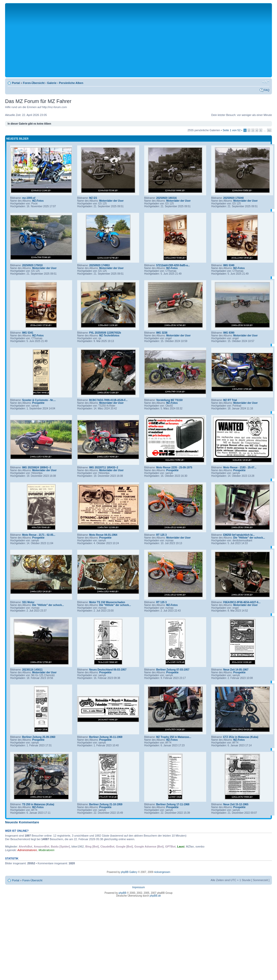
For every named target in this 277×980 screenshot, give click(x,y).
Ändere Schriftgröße (266, 82)
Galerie (52, 83)
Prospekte (38, 403)
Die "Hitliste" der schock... (249, 538)
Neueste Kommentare (22, 822)
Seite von (232, 130)
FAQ (267, 90)
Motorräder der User (111, 201)
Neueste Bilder (17, 139)
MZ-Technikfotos (109, 336)
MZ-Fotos (38, 201)
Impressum (138, 887)
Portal (16, 83)
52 (269, 130)
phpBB (122, 893)
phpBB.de (155, 896)
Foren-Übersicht (34, 83)
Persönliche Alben (71, 83)
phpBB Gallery (129, 872)
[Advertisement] (139, 40)
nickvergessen (162, 872)
